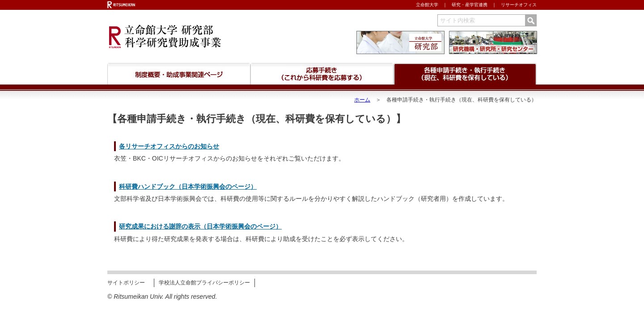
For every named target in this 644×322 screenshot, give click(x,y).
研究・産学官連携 (470, 5)
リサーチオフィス (519, 5)
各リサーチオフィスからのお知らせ (169, 146)
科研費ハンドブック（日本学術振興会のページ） (188, 186)
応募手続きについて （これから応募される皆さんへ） (322, 74)
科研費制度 (179, 74)
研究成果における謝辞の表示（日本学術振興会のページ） (200, 226)
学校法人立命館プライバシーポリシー (204, 283)
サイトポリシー (126, 283)
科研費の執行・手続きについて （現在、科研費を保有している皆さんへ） (465, 74)
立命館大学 (427, 5)
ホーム (362, 100)
